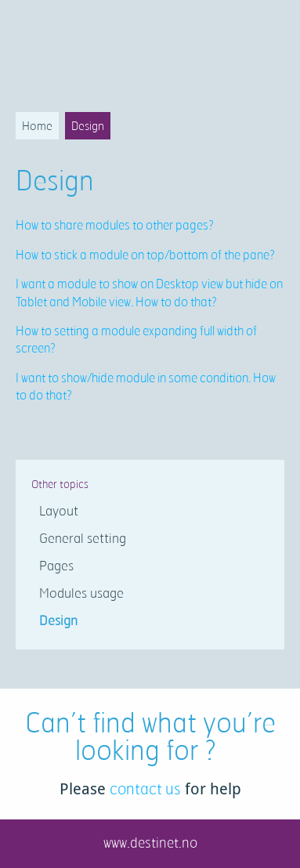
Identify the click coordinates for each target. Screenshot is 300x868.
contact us (145, 788)
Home (37, 126)
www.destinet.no (150, 842)
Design (88, 126)
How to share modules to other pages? (115, 225)
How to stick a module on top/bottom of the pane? (145, 255)
